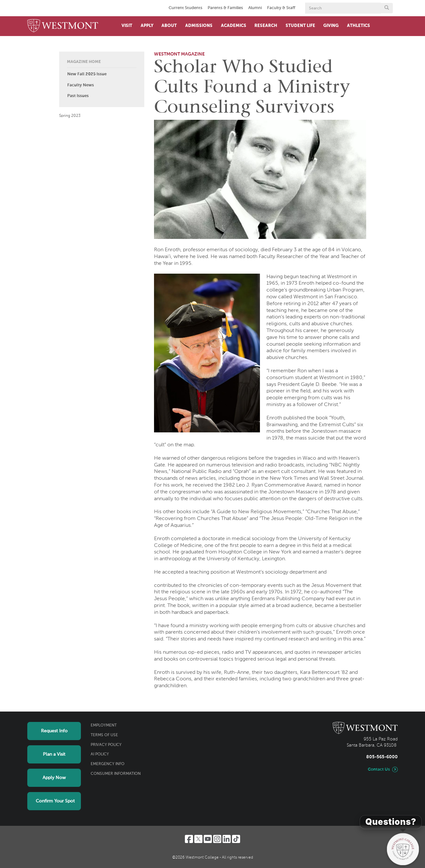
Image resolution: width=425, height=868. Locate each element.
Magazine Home (84, 62)
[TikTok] (236, 839)
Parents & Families (225, 8)
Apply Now (54, 778)
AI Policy (100, 754)
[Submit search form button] (387, 8)
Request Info (54, 731)
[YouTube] (208, 839)
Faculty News (81, 85)
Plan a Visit (54, 754)
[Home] (63, 26)
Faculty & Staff (281, 8)
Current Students (186, 8)
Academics (234, 26)
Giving (331, 26)
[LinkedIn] (227, 839)
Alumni (255, 8)
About (169, 26)
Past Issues (78, 96)
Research (266, 26)
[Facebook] (189, 839)
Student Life (300, 26)
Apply (147, 26)
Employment (104, 725)
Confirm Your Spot (55, 801)
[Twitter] (198, 839)
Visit (127, 26)
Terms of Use (104, 735)
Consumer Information (116, 774)
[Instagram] (217, 839)
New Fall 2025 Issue (87, 74)
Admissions (199, 26)
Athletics (359, 26)
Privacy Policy (106, 745)
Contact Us (379, 769)
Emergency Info (108, 764)
